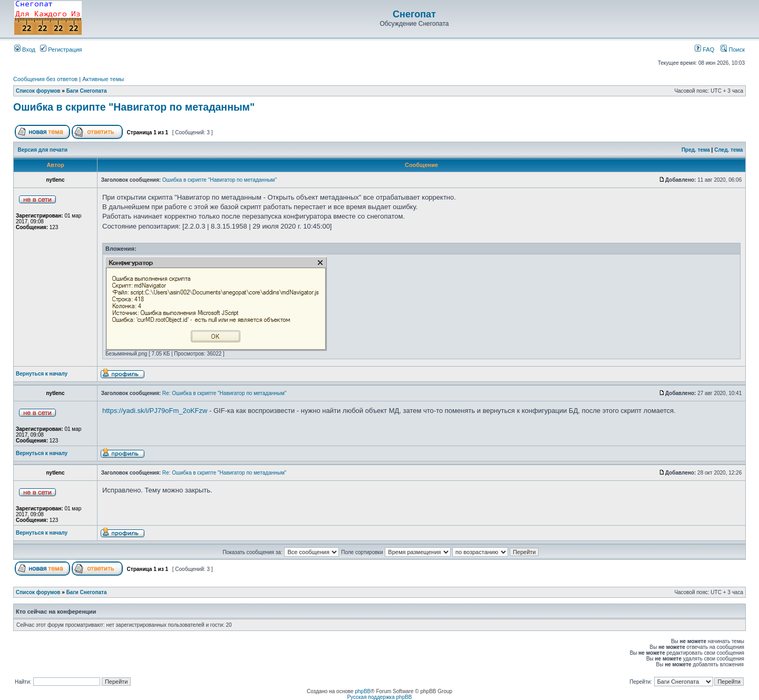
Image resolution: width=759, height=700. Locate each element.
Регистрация (61, 50)
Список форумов (38, 91)
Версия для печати (43, 150)
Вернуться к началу (42, 374)
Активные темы (103, 79)
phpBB (363, 691)
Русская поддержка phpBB (379, 697)
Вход (25, 50)
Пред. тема (696, 150)
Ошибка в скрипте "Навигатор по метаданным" (134, 107)
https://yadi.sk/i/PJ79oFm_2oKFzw (155, 411)
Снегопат (414, 14)
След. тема (728, 150)
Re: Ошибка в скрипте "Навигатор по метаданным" (225, 393)
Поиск (733, 50)
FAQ (704, 50)
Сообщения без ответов (45, 79)
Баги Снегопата (87, 91)
